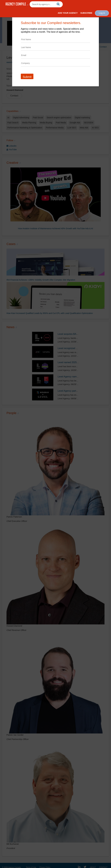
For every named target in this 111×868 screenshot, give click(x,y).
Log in (102, 13)
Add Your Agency (68, 13)
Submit (27, 77)
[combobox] (46, 4)
